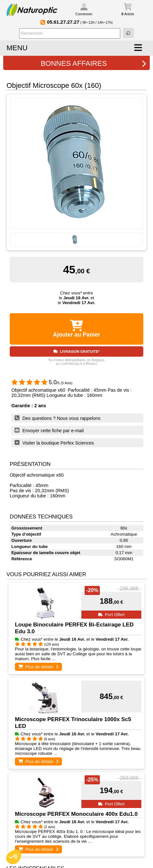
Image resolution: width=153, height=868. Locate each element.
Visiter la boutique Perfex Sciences (54, 443)
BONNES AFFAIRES (94, 63)
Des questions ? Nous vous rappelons (58, 418)
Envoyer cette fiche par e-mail (49, 430)
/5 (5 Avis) (42, 383)
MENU (17, 48)
